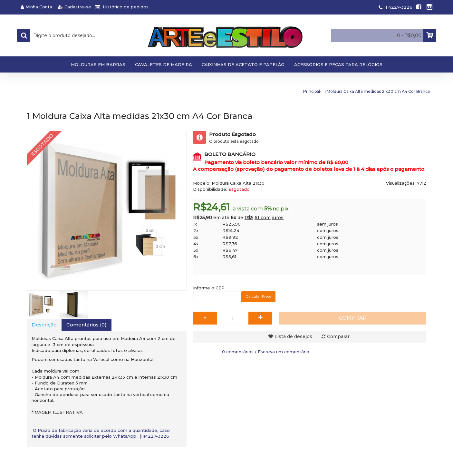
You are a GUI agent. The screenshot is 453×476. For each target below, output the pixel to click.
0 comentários (238, 352)
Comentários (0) (87, 325)
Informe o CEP (209, 288)
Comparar (338, 336)
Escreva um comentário (284, 352)
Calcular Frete (258, 296)
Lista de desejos (293, 336)
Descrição (44, 325)
